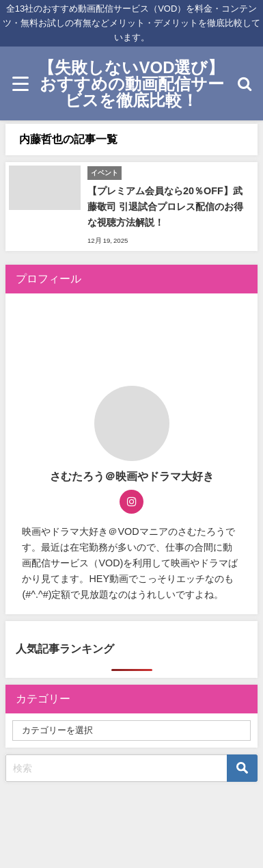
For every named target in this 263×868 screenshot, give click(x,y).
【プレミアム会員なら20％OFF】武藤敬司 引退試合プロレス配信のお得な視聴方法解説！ (165, 207)
